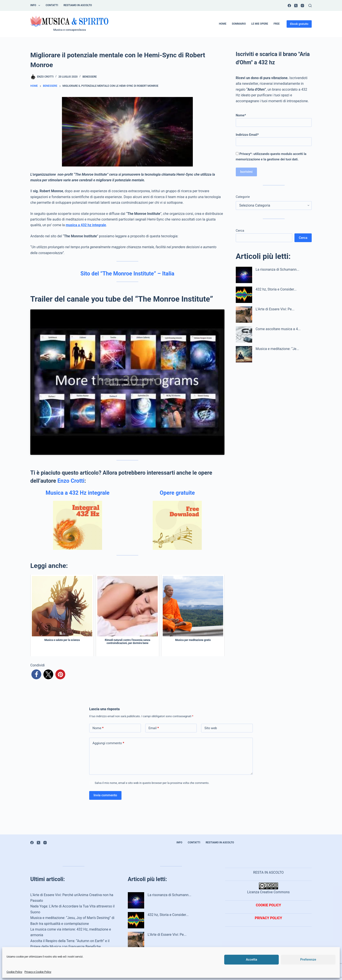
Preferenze (308, 960)
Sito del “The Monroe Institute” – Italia (127, 274)
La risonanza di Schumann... (277, 269)
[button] (36, 674)
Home (223, 24)
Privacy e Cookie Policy (38, 972)
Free (277, 24)
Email (154, 728)
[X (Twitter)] (296, 6)
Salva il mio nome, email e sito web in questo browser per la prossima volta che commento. (152, 783)
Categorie (243, 197)
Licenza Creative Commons (268, 888)
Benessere (90, 77)
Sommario (239, 24)
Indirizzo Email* (274, 138)
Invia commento (105, 795)
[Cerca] (310, 6)
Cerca (240, 231)
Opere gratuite (177, 493)
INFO (36, 5)
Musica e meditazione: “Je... (277, 349)
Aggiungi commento (108, 743)
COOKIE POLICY (268, 905)
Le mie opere (260, 24)
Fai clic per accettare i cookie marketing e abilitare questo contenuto (127, 382)
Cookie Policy (14, 972)
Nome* (274, 119)
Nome (98, 728)
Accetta (251, 960)
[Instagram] (302, 6)
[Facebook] (289, 6)
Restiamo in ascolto (78, 5)
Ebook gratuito (299, 24)
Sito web (211, 728)
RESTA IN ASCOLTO (268, 872)
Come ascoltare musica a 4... (278, 329)
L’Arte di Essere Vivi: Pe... (275, 309)
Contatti (52, 5)
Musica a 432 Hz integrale (78, 493)
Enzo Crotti (71, 481)
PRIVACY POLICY (268, 918)
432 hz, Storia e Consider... (276, 289)
